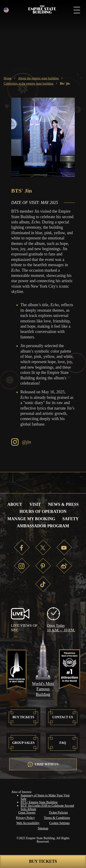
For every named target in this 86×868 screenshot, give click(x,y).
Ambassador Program (43, 526)
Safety (71, 519)
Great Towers (27, 813)
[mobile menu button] (77, 11)
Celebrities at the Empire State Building (29, 84)
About (15, 504)
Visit (35, 504)
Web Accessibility (28, 823)
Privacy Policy (25, 818)
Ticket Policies (58, 813)
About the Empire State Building (38, 78)
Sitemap (43, 828)
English (6, 10)
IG (22, 566)
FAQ (63, 743)
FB (22, 547)
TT (43, 584)
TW (43, 547)
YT (64, 547)
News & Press (63, 504)
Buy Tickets (43, 861)
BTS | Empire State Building (39, 802)
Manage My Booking (31, 519)
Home (8, 78)
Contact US (63, 717)
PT (43, 566)
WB (64, 566)
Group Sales (23, 743)
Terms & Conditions (57, 818)
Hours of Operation (43, 512)
